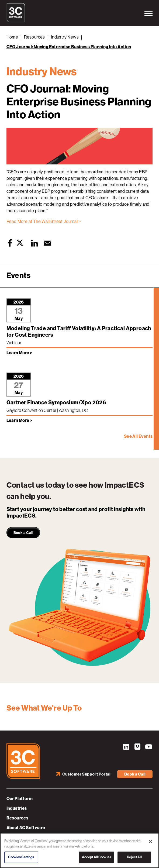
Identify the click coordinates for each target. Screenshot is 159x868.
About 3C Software (26, 828)
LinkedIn (126, 748)
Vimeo (137, 748)
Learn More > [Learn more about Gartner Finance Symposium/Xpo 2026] (19, 420)
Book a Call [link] (23, 533)
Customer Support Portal (86, 774)
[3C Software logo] (16, 21)
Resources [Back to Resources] (34, 37)
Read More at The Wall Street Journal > (44, 221)
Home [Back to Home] (12, 37)
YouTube (148, 748)
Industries (17, 808)
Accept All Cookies (96, 857)
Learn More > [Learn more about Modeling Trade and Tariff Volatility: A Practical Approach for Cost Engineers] (19, 353)
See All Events (138, 436)
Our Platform (20, 799)
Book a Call (135, 774)
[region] (80, 850)
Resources (18, 818)
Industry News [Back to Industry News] (65, 37)
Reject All (134, 857)
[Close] (150, 842)
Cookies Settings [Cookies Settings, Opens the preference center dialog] (21, 857)
